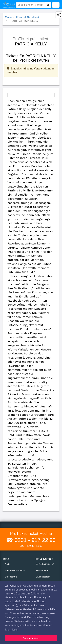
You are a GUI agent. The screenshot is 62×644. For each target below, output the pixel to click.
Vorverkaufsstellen (45, 564)
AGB (7, 564)
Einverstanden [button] (31, 638)
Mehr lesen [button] (12, 630)
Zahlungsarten (43, 577)
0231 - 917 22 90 (34, 540)
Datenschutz (11, 577)
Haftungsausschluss (15, 570)
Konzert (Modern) (27, 17)
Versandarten (43, 570)
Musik (9, 17)
